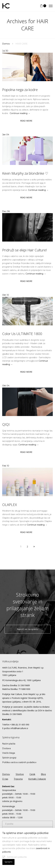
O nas (5, 779)
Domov (6, 44)
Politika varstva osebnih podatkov (19, 762)
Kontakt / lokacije (37, 779)
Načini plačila (9, 744)
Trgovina (18, 779)
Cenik (32, 774)
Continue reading (20, 113)
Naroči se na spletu (27, 629)
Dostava (6, 748)
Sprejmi (8, 862)
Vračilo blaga (9, 753)
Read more (26, 121)
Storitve (20, 774)
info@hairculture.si (19, 728)
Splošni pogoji (9, 758)
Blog (43, 774)
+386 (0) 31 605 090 (20, 725)
